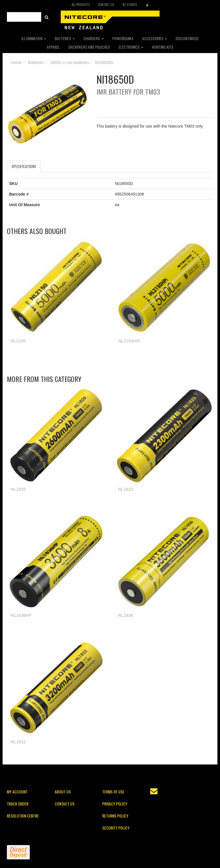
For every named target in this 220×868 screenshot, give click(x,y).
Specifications (24, 166)
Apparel (53, 47)
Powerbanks (123, 38)
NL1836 (126, 615)
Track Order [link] (18, 804)
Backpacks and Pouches (89, 47)
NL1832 (18, 742)
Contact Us (106, 5)
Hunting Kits (163, 47)
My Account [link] (17, 792)
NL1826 (18, 489)
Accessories (155, 38)
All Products (81, 5)
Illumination (34, 38)
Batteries (65, 38)
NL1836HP (21, 615)
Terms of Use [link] (113, 792)
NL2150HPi (129, 341)
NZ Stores (130, 5)
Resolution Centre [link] (23, 816)
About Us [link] (63, 792)
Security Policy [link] (116, 828)
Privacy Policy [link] (115, 804)
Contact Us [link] (65, 804)
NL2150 (18, 341)
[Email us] (154, 791)
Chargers (94, 38)
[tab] (24, 166)
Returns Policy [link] (115, 816)
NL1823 (126, 489)
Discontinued (187, 38)
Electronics (131, 47)
